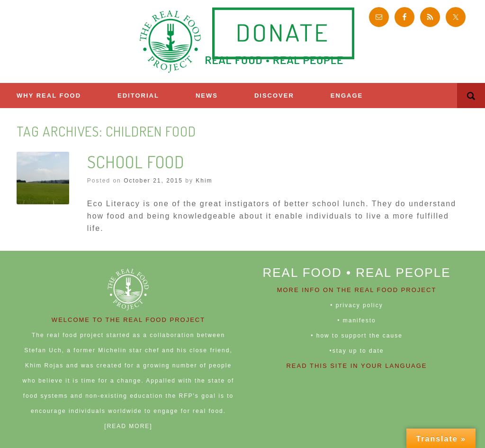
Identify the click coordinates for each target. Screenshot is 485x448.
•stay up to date (357, 351)
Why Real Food (49, 96)
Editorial (138, 96)
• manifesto (357, 320)
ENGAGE (347, 96)
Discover (274, 96)
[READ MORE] (128, 426)
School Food (136, 162)
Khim (204, 181)
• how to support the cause (357, 336)
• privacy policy (357, 305)
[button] (471, 96)
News (207, 96)
